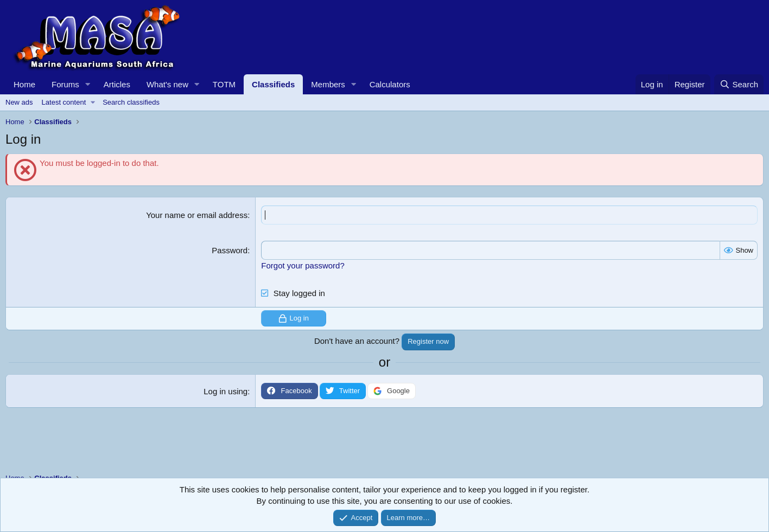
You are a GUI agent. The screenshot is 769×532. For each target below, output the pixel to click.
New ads (19, 102)
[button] (88, 84)
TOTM (224, 84)
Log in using (225, 391)
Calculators (390, 84)
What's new (167, 84)
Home (24, 84)
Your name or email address (197, 215)
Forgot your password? (303, 265)
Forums (65, 84)
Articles (117, 84)
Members (328, 84)
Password (230, 250)
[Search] (739, 84)
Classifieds (273, 84)
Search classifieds (131, 102)
